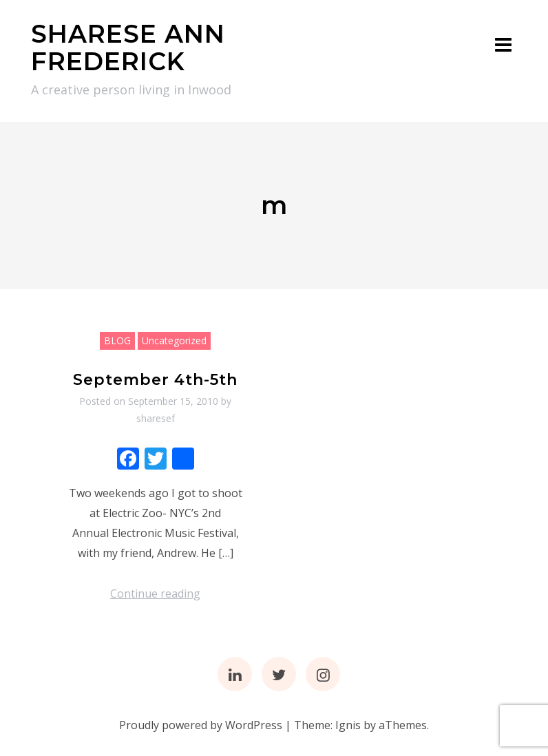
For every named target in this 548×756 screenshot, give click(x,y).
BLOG (117, 340)
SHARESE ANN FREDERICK (128, 48)
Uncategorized (174, 340)
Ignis (348, 725)
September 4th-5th (155, 380)
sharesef (156, 418)
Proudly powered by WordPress (201, 725)
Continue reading (155, 594)
